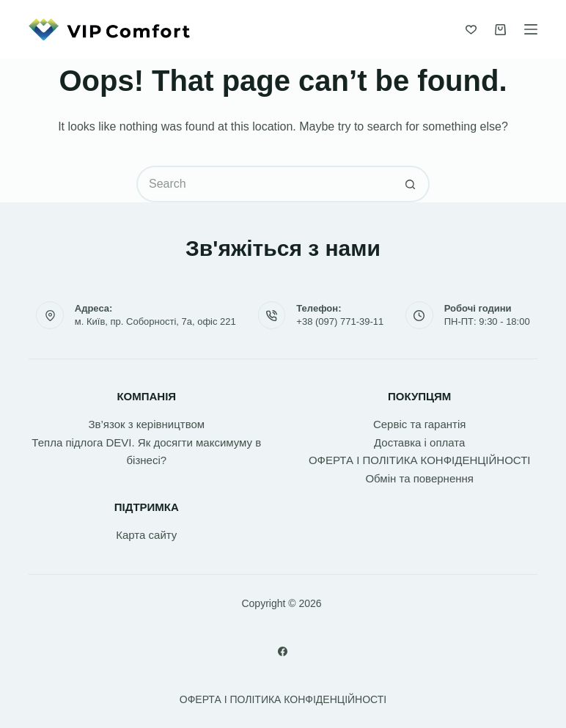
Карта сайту (146, 535)
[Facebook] (283, 651)
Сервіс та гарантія (419, 424)
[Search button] (411, 184)
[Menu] (531, 29)
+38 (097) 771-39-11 (340, 321)
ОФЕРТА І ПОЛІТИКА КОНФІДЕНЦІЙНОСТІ (420, 460)
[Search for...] (265, 184)
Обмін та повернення (419, 478)
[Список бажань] (471, 30)
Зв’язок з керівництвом (146, 424)
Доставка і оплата (419, 442)
